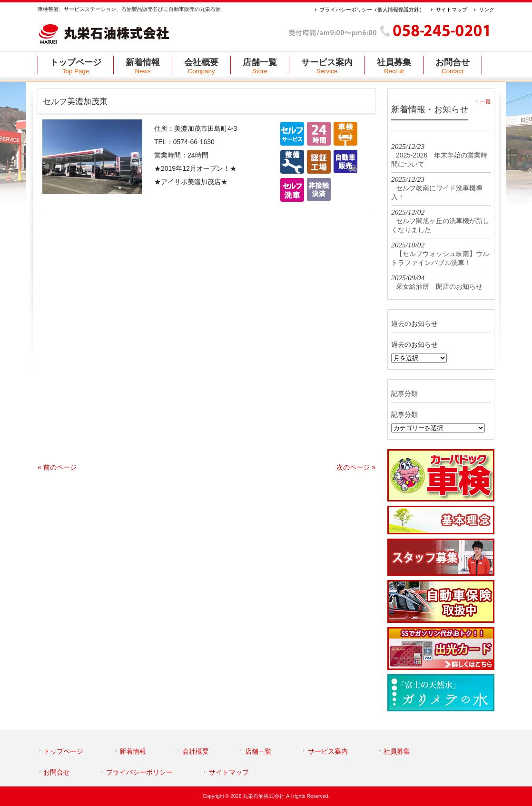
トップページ (63, 751)
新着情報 (133, 751)
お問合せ (57, 772)
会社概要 (196, 751)
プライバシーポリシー (139, 772)
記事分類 (404, 414)
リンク (487, 10)
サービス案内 (328, 751)
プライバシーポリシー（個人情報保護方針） (372, 10)
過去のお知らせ (414, 344)
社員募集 (397, 751)
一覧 (485, 101)
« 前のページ (57, 467)
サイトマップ (452, 10)
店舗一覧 (258, 751)
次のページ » (356, 467)
